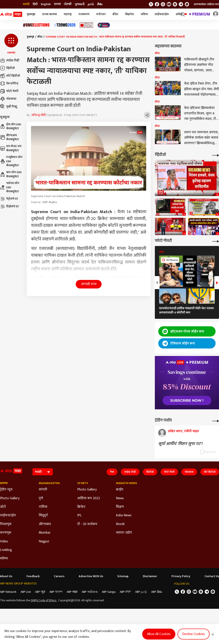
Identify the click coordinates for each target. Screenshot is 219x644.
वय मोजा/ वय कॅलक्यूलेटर (11, 148)
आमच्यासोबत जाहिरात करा (206, 4)
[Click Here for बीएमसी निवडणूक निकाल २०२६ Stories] (36, 25)
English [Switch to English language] (46, 4)
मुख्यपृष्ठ (31, 14)
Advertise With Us (91, 576)
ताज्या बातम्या (50, 14)
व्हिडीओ (7, 68)
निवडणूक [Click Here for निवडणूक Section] (6, 524)
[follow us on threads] (163, 4)
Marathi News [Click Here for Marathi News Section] (127, 483)
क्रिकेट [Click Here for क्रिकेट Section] (81, 507)
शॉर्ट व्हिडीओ (10, 76)
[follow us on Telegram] (181, 4)
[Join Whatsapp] (187, 4)
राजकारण (84, 14)
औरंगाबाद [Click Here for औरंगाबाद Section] (45, 524)
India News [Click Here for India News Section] (124, 515)
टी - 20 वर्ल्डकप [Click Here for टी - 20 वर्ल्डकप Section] (87, 524)
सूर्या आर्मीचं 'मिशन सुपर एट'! (180, 444)
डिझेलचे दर (9, 206)
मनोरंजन (101, 14)
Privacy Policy (181, 576)
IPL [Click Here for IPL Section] (79, 515)
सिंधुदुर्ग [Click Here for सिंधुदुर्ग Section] (43, 515)
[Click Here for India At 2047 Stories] (104, 25)
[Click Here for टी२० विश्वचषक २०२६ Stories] (65, 25)
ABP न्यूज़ (40, 592)
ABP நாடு (141, 592)
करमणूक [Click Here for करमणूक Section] (6, 533)
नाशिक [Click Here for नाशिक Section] (43, 507)
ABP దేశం (157, 592)
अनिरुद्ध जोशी (38, 115)
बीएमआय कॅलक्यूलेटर (9, 137)
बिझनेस (129, 14)
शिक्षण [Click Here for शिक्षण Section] (120, 507)
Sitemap (123, 576)
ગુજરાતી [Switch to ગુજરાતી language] (80, 4)
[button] (11, 44)
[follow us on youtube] (169, 4)
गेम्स (112, 472)
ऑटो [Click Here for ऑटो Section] (3, 507)
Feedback (33, 576)
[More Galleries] (216, 241)
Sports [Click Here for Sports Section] (83, 483)
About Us (6, 576)
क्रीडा (115, 14)
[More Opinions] (216, 421)
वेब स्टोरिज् (9, 83)
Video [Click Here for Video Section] (4, 542)
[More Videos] (216, 155)
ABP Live (26, 592)
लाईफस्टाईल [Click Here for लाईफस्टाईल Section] (8, 515)
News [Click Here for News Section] (120, 498)
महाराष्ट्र (68, 14)
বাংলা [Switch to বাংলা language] (57, 4)
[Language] (43, 472)
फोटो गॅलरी (9, 91)
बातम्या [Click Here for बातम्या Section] (4, 483)
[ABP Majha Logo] (11, 14)
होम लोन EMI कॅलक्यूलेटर (11, 127)
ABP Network (8, 592)
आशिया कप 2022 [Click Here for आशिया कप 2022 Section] (89, 498)
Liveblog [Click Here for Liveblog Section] (6, 550)
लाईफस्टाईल (162, 14)
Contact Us (212, 576)
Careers (59, 576)
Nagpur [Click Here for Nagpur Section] (44, 542)
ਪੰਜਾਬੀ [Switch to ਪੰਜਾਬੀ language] (68, 4)
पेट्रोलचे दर (9, 199)
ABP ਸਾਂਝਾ (125, 592)
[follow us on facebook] (157, 4)
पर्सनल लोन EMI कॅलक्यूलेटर (10, 187)
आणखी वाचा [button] (89, 284)
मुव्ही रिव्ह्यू (9, 107)
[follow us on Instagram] (175, 4)
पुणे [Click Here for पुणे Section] (41, 498)
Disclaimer (150, 576)
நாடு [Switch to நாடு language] (91, 4)
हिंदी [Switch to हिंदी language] (35, 4)
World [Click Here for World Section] (120, 524)
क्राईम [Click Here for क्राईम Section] (120, 490)
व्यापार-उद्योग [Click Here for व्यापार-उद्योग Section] (124, 533)
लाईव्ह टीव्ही (10, 60)
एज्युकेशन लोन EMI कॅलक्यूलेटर (11, 161)
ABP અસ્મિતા (90, 592)
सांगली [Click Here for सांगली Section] (43, 490)
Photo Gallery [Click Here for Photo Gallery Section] (10, 498)
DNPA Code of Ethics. (44, 600)
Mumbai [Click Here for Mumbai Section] (44, 533)
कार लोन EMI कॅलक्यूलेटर (11, 174)
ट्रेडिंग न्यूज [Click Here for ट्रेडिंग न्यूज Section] (6, 490)
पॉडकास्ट (8, 99)
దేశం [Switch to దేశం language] (100, 4)
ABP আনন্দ (56, 592)
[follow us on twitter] (151, 4)
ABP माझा (72, 592)
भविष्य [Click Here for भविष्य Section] (4, 559)
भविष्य (144, 14)
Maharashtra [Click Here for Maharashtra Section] (49, 483)
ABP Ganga (109, 592)
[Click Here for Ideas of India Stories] (87, 25)
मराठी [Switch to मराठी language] (26, 4)
